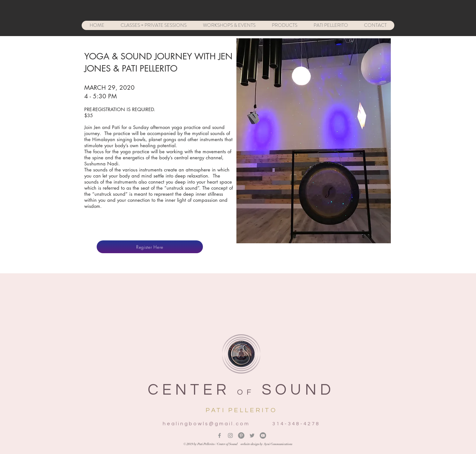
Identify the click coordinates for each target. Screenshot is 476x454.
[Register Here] (150, 247)
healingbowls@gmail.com (206, 424)
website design (250, 444)
